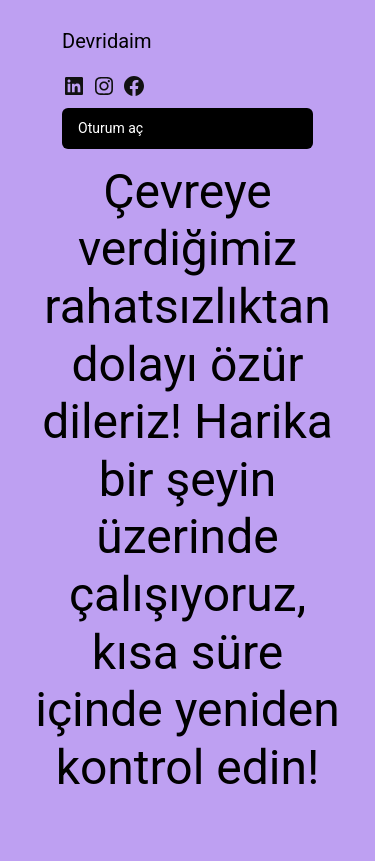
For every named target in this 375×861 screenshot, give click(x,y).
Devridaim (107, 41)
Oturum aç (110, 128)
